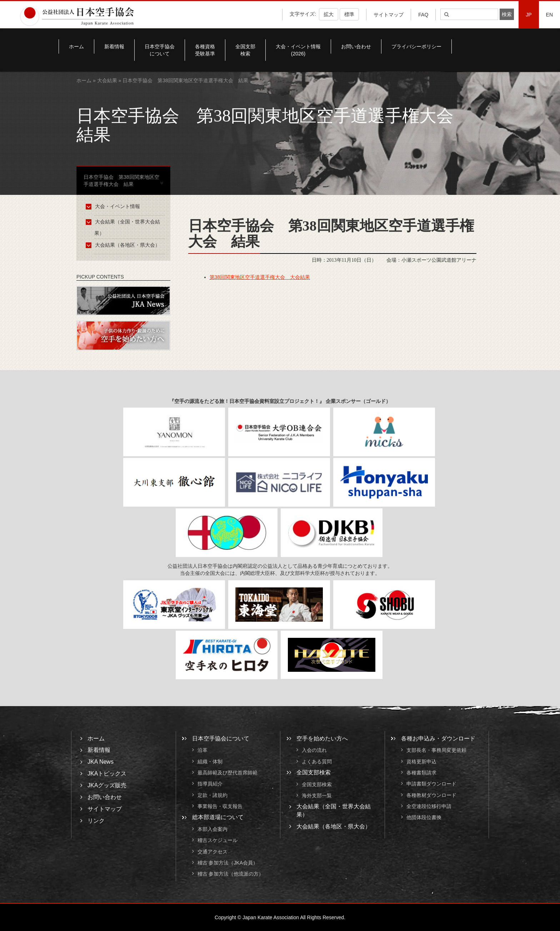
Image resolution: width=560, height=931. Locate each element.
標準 (349, 14)
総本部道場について (218, 817)
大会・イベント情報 (114, 206)
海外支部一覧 (317, 795)
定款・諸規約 (212, 795)
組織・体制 (210, 762)
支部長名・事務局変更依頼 (436, 750)
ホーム (76, 46)
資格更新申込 (421, 762)
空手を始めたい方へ (322, 738)
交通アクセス (212, 852)
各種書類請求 (421, 773)
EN (549, 15)
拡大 (329, 14)
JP (529, 15)
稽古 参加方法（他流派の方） (233, 874)
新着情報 (114, 46)
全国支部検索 (245, 50)
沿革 (202, 750)
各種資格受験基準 (205, 50)
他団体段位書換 (424, 818)
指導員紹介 (210, 784)
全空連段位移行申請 (429, 806)
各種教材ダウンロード (431, 795)
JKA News (101, 762)
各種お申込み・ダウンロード (438, 738)
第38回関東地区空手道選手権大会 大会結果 (260, 277)
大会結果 (107, 80)
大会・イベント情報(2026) (298, 50)
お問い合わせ (356, 46)
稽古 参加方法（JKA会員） (228, 863)
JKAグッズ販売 (107, 785)
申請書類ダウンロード (431, 784)
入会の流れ (314, 750)
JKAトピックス (107, 774)
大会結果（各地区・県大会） (124, 245)
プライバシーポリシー (416, 46)
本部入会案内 (212, 829)
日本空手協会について (160, 50)
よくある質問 (317, 762)
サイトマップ (389, 15)
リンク (96, 821)
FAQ (423, 15)
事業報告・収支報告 (220, 806)
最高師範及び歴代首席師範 (227, 773)
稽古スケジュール (217, 841)
